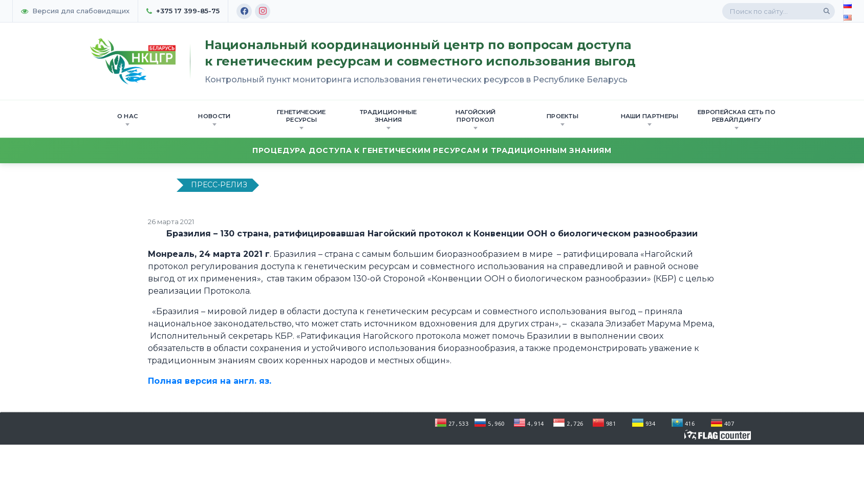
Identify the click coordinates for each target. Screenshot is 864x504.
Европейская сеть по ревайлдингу (737, 119)
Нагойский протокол (476, 119)
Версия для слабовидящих (75, 11)
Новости (214, 119)
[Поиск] (827, 11)
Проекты (563, 119)
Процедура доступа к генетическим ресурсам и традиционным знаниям (432, 150)
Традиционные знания (388, 119)
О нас (128, 119)
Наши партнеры (650, 119)
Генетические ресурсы (301, 119)
